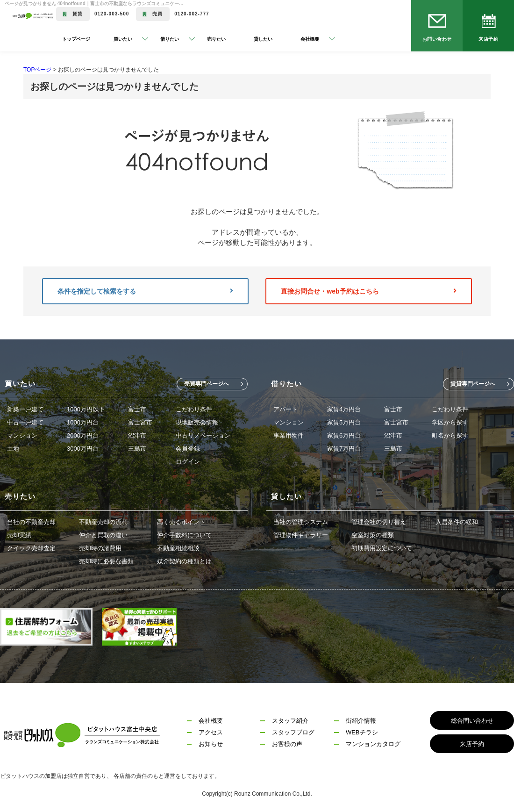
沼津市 (137, 435)
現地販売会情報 (197, 422)
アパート (286, 409)
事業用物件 (289, 435)
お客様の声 (287, 744)
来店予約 (488, 39)
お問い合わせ (437, 39)
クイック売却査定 (31, 548)
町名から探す (450, 435)
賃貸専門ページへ (473, 384)
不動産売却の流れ (103, 522)
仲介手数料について (184, 535)
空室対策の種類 (373, 535)
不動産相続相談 (178, 548)
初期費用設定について (382, 548)
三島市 (137, 449)
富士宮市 (140, 422)
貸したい (263, 39)
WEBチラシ (362, 732)
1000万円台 (83, 422)
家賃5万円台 (344, 422)
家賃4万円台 (344, 409)
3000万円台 (83, 449)
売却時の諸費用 (100, 548)
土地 (13, 449)
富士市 (137, 409)
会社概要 (211, 721)
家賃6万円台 (344, 435)
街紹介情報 (361, 721)
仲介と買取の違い (103, 535)
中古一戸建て (25, 422)
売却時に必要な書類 (106, 561)
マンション (22, 435)
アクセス (211, 732)
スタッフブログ (293, 732)
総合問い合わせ (472, 721)
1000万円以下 (86, 409)
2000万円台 (83, 435)
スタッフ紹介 (290, 721)
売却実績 (19, 535)
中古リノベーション (203, 435)
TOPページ (37, 70)
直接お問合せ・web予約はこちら (369, 291)
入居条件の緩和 (457, 522)
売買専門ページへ (207, 384)
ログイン (188, 462)
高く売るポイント (181, 522)
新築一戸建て (25, 409)
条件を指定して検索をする (145, 291)
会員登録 (188, 449)
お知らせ (211, 744)
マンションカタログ (373, 744)
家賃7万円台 (344, 449)
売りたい (216, 39)
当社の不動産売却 (31, 522)
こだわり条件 (194, 409)
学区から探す (450, 422)
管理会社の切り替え (379, 522)
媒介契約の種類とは (184, 561)
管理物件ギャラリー (301, 535)
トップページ (76, 39)
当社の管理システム (301, 522)
